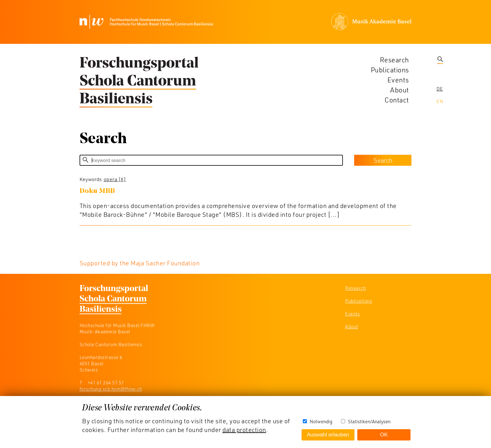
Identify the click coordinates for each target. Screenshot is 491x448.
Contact (397, 100)
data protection (244, 430)
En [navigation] (440, 101)
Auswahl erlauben (328, 435)
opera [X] (115, 179)
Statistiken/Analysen (369, 421)
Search (383, 160)
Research (394, 60)
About (400, 90)
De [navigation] (440, 89)
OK (384, 435)
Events (398, 80)
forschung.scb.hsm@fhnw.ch (111, 389)
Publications (390, 70)
